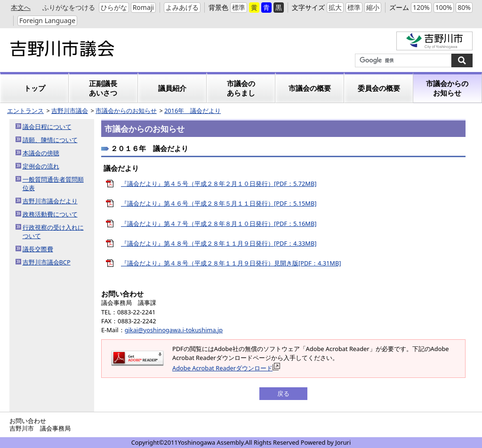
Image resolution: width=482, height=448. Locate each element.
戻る (283, 393)
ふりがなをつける (69, 7)
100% (444, 7)
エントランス (25, 111)
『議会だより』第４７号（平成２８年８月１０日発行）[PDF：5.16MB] (219, 224)
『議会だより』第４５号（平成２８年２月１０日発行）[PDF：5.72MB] (219, 184)
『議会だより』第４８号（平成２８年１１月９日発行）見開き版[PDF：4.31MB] (231, 263)
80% (464, 7)
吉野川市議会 (70, 111)
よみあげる (182, 7)
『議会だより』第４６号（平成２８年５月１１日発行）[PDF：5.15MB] (219, 203)
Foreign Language (47, 20)
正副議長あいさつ (103, 88)
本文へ (21, 7)
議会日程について (47, 127)
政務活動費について (50, 214)
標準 (239, 7)
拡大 (335, 7)
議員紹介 (172, 88)
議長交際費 (38, 249)
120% (421, 7)
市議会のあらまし (241, 88)
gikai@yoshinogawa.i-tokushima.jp (174, 330)
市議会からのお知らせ (447, 88)
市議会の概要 (310, 88)
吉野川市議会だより (50, 201)
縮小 (373, 7)
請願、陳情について (50, 140)
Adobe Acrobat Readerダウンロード (226, 368)
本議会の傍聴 (41, 153)
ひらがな (114, 7)
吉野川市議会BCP (47, 262)
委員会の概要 (379, 88)
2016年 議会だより (193, 111)
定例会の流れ (41, 166)
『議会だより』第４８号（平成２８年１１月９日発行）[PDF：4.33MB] (219, 243)
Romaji (143, 7)
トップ (35, 88)
